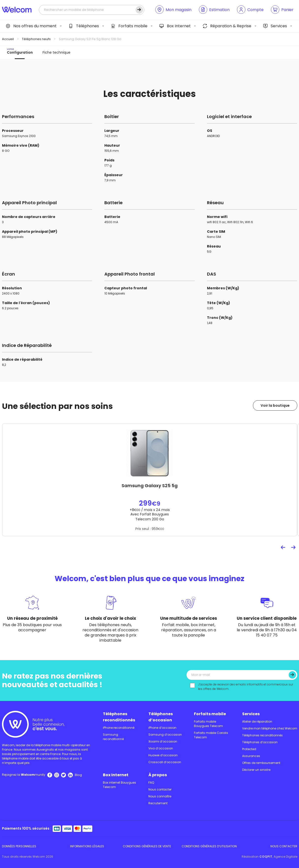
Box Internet (175, 26)
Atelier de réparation (257, 721)
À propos (158, 775)
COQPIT (266, 857)
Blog (78, 775)
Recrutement (158, 803)
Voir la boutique (275, 405)
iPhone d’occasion (162, 728)
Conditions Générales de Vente (147, 846)
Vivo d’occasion (161, 748)
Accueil (8, 39)
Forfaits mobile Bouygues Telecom (208, 724)
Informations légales (87, 846)
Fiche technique (56, 52)
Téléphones (84, 26)
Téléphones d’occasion (161, 717)
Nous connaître (160, 796)
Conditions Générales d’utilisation (209, 846)
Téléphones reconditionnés (119, 717)
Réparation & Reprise (227, 26)
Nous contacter (160, 789)
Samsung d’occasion (165, 735)
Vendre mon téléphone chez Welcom (270, 728)
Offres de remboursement (261, 763)
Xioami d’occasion (163, 741)
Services (275, 26)
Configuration (20, 51)
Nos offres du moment (31, 26)
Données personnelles (19, 846)
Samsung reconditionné (113, 737)
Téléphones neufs (36, 39)
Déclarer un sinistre (256, 770)
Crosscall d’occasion (165, 762)
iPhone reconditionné (119, 728)
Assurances (251, 756)
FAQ (151, 783)
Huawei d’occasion (163, 755)
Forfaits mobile (129, 26)
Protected (249, 749)
